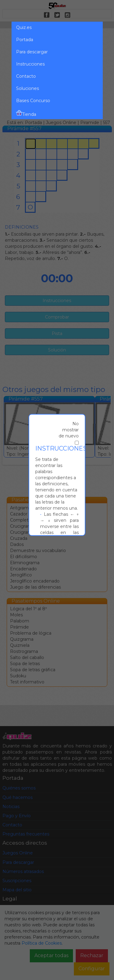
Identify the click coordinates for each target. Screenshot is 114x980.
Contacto (26, 76)
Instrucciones (30, 64)
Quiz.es (24, 27)
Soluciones (28, 88)
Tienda (26, 113)
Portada (25, 40)
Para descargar (32, 52)
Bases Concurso (33, 101)
